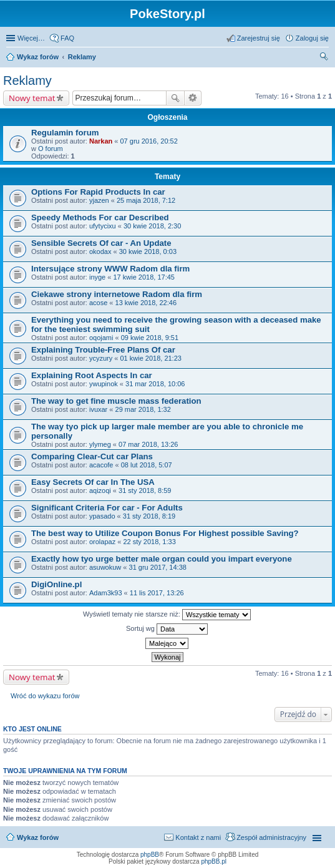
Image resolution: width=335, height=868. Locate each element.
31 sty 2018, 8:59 (145, 490)
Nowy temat (32, 98)
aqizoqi (100, 490)
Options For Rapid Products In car (98, 192)
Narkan (101, 141)
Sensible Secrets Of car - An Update (101, 243)
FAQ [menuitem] (67, 38)
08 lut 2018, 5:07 (147, 465)
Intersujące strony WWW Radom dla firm (110, 269)
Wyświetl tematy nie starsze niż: (167, 615)
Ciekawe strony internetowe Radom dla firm (117, 294)
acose (98, 303)
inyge (97, 277)
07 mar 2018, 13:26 (148, 444)
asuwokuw (105, 567)
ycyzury (101, 358)
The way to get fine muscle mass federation (116, 401)
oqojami (101, 338)
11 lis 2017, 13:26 (157, 593)
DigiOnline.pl (56, 584)
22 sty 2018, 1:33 (149, 542)
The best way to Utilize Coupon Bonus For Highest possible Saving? (165, 533)
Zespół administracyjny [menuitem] (271, 837)
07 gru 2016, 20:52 (148, 141)
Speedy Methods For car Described (100, 217)
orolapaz (102, 542)
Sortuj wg (167, 629)
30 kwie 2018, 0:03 (148, 251)
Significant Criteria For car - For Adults (107, 508)
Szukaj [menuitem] (324, 58)
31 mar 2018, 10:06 (155, 384)
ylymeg (100, 444)
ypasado (102, 516)
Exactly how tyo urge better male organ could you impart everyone (162, 559)
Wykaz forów (38, 837)
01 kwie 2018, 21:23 (150, 358)
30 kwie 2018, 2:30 (152, 226)
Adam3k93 (106, 593)
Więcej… (31, 38)
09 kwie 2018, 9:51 (150, 338)
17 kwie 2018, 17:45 (143, 277)
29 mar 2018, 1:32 (143, 409)
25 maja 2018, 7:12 (146, 200)
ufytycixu (103, 226)
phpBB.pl (214, 861)
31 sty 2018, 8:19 (149, 516)
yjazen (99, 200)
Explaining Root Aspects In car (92, 375)
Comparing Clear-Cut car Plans (92, 456)
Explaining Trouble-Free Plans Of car (103, 350)
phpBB (150, 855)
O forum (51, 149)
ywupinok (104, 384)
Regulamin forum (65, 133)
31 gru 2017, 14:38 (158, 567)
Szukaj (175, 98)
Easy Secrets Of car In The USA (93, 482)
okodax (100, 251)
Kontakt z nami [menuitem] (198, 837)
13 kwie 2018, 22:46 (146, 303)
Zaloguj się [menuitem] (312, 38)
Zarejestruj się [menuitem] (259, 38)
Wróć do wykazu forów (45, 696)
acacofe (101, 465)
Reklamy (27, 80)
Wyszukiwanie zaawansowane (193, 98)
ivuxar (98, 409)
